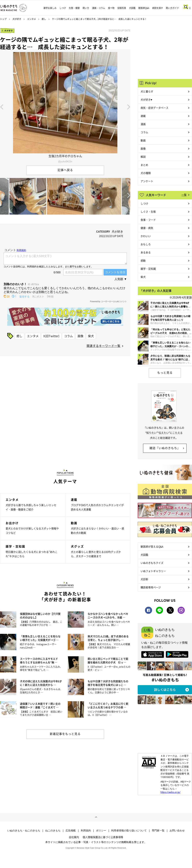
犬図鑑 (132, 8)
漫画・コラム (99, 8)
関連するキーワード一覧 (104, 346)
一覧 (184, 195)
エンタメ (32, 19)
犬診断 (144, 579)
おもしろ (146, 244)
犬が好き (17, 19)
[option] (65, 107)
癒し (44, 19)
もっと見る (165, 372)
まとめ (144, 165)
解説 (143, 157)
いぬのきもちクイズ (152, 563)
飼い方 (86, 8)
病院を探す (158, 8)
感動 (143, 260)
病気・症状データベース (155, 108)
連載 (143, 116)
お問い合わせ (177, 830)
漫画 (143, 124)
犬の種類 (146, 173)
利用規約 (86, 830)
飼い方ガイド (172, 8)
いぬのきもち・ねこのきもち (24, 830)
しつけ (63, 8)
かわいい (146, 236)
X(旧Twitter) (51, 336)
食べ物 (111, 8)
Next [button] (129, 107)
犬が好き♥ (146, 100)
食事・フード (148, 220)
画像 (80, 336)
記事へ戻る (65, 170)
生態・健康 (74, 8)
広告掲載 (71, 830)
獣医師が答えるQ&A (152, 546)
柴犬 (91, 336)
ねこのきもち (53, 830)
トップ (3, 19)
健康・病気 (147, 228)
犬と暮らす (147, 91)
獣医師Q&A (144, 8)
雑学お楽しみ (50, 8)
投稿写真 (122, 8)
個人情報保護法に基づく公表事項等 (103, 837)
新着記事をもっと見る (65, 734)
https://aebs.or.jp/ (170, 792)
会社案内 (74, 837)
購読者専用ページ (151, 587)
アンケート (147, 181)
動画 (143, 140)
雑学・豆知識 (148, 269)
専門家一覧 (158, 830)
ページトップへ (96, 817)
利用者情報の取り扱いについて (129, 830)
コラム (68, 336)
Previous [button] (2, 107)
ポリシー (101, 830)
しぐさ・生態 (148, 212)
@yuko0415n (65, 161)
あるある (146, 252)
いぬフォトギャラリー (153, 571)
